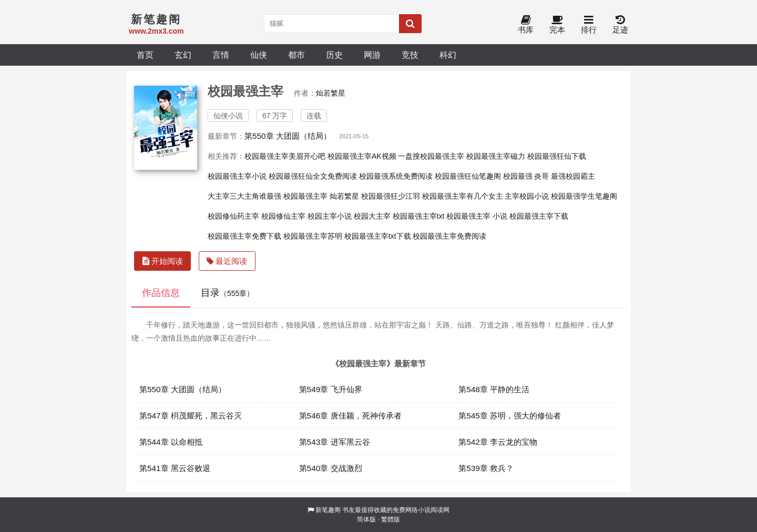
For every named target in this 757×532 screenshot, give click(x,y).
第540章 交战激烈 (331, 468)
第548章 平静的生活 (494, 389)
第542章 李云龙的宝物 (498, 442)
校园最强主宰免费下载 (244, 236)
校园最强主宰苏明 (313, 236)
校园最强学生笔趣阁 (584, 196)
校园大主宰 (372, 216)
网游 (372, 55)
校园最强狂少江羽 (391, 196)
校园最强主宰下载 (539, 216)
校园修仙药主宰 (233, 216)
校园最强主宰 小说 (477, 216)
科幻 (448, 55)
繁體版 (391, 519)
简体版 (366, 519)
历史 (334, 55)
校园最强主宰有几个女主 (463, 196)
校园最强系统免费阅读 (396, 176)
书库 (526, 25)
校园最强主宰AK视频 (362, 156)
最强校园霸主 (573, 176)
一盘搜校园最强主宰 (431, 156)
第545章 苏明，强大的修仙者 (510, 416)
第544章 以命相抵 (171, 442)
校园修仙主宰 (283, 216)
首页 (145, 55)
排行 (589, 25)
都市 (296, 55)
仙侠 (259, 55)
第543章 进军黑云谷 (335, 442)
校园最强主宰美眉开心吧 (285, 156)
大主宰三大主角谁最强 (244, 196)
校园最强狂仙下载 (557, 156)
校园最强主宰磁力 (496, 156)
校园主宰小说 (330, 216)
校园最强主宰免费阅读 (449, 236)
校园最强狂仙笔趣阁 (468, 176)
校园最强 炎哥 (526, 176)
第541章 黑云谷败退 (175, 468)
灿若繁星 (331, 93)
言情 (221, 55)
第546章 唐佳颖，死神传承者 (350, 416)
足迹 (620, 25)
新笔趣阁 (328, 510)
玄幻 (183, 55)
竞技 (410, 55)
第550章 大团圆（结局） (288, 136)
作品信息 (161, 293)
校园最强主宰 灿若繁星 (321, 196)
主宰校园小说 (527, 196)
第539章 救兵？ (486, 468)
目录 (227, 293)
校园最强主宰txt (419, 216)
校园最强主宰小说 (237, 176)
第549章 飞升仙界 (331, 389)
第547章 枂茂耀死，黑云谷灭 (191, 416)
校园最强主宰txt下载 (378, 236)
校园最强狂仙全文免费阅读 (313, 176)
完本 (557, 25)
